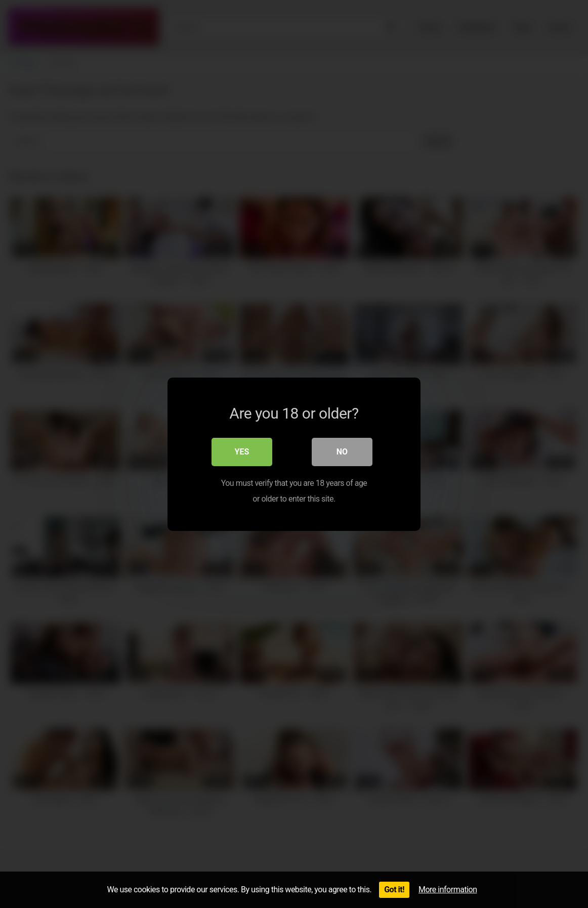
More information (448, 890)
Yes (242, 451)
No (342, 451)
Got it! (394, 890)
